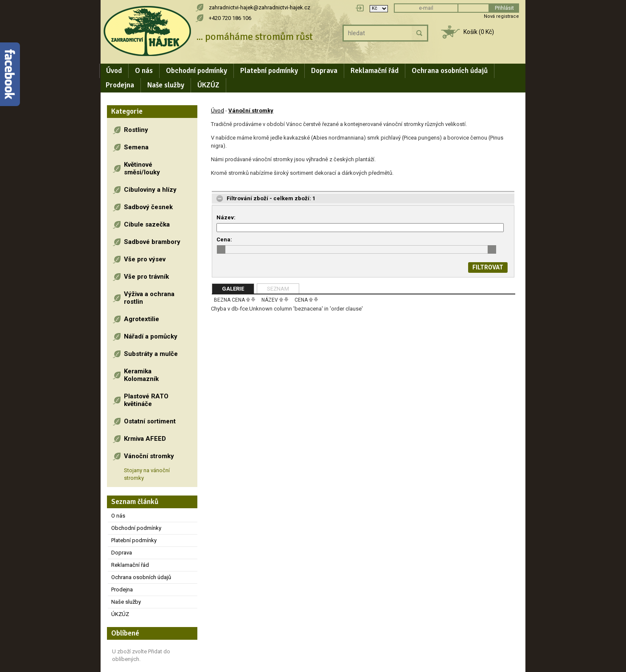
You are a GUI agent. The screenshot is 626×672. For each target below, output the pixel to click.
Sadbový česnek (148, 207)
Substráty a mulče (151, 354)
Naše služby (166, 85)
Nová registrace (501, 16)
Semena (136, 147)
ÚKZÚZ (208, 85)
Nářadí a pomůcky (151, 336)
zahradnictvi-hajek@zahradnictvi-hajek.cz (260, 7)
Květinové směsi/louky (142, 168)
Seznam (278, 289)
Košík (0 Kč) (479, 32)
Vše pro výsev (145, 259)
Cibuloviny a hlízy (150, 190)
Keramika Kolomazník (141, 375)
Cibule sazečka (147, 224)
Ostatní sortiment (150, 421)
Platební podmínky (269, 71)
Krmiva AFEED (145, 439)
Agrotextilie (142, 319)
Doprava (324, 71)
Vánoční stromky (149, 456)
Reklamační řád (375, 71)
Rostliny (136, 130)
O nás (144, 71)
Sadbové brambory (152, 242)
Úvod (114, 71)
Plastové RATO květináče (146, 400)
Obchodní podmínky (197, 71)
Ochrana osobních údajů (450, 71)
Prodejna (120, 85)
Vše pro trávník (146, 277)
